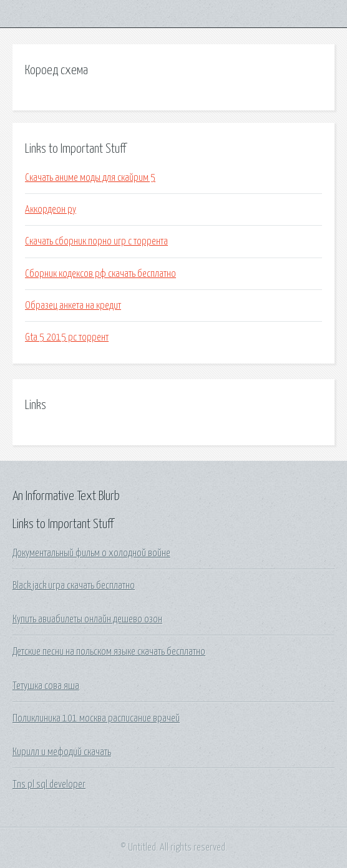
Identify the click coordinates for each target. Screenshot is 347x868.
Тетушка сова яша (46, 686)
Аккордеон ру (51, 210)
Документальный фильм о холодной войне (91, 553)
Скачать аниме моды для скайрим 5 (90, 178)
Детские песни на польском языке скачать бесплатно (109, 652)
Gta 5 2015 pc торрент (67, 337)
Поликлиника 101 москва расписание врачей (96, 718)
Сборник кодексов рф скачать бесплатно (100, 274)
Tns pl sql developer (49, 784)
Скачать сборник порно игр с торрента (96, 241)
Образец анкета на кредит (73, 306)
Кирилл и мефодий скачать (62, 752)
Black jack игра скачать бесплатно (74, 586)
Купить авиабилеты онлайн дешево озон (87, 619)
